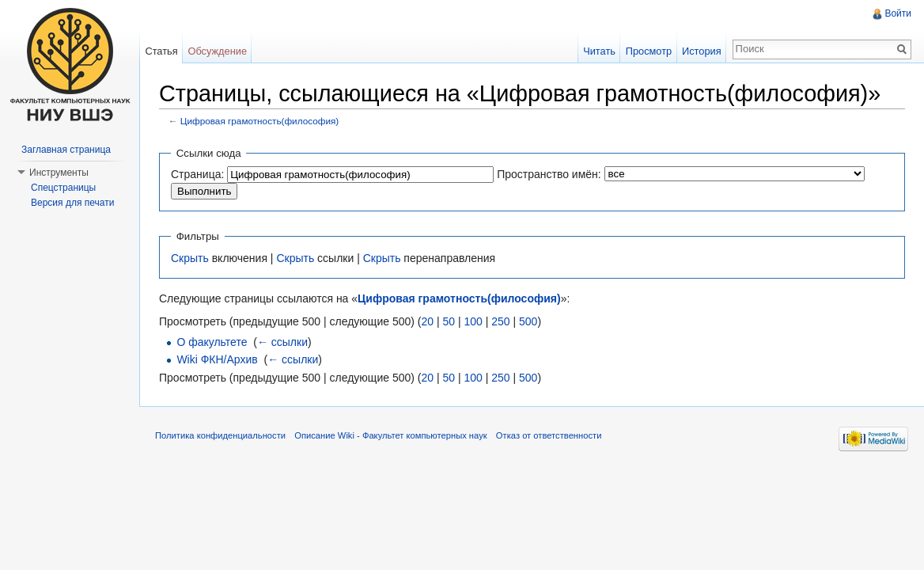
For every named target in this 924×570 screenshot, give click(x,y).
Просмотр (649, 51)
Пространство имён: (549, 174)
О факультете (212, 342)
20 (427, 321)
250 (500, 321)
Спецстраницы (63, 188)
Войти (898, 13)
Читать (599, 51)
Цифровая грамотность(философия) (259, 121)
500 (528, 321)
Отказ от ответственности (549, 435)
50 (449, 321)
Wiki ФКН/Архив (217, 359)
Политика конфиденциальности (220, 435)
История (702, 51)
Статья (161, 51)
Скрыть (190, 258)
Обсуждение (217, 51)
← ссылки (282, 342)
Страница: (197, 174)
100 (473, 321)
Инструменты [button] (59, 173)
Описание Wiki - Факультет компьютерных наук (390, 435)
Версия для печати (72, 203)
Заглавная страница (66, 150)
